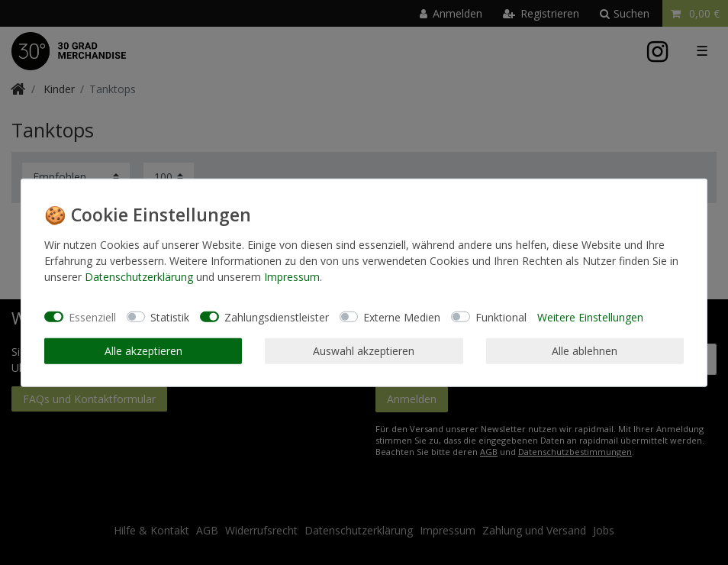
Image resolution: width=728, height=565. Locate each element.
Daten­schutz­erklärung (139, 277)
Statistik (170, 316)
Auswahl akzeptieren (364, 351)
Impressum (292, 277)
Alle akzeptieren (143, 351)
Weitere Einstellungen (590, 316)
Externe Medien (402, 316)
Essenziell (92, 316)
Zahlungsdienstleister (277, 316)
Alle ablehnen (585, 351)
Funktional (501, 316)
